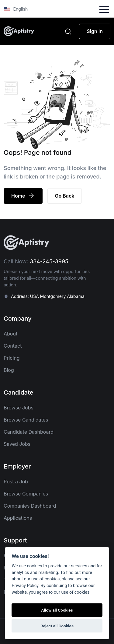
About (10, 334)
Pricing (12, 358)
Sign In (95, 31)
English (16, 9)
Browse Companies (26, 494)
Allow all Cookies (57, 610)
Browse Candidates (26, 420)
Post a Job (16, 482)
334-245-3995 (49, 261)
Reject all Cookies (57, 626)
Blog (9, 370)
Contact (13, 346)
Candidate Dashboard (29, 432)
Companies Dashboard (30, 506)
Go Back (65, 196)
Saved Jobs (17, 444)
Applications (18, 518)
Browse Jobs (19, 408)
